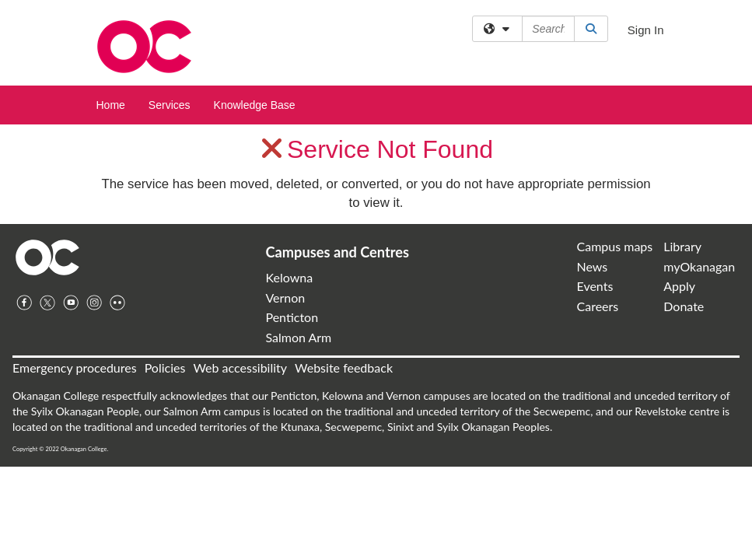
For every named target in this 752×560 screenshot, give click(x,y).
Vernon (285, 297)
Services (170, 105)
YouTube (71, 303)
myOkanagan (699, 266)
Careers (598, 306)
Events (595, 286)
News (593, 266)
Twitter (47, 303)
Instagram (94, 303)
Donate (684, 306)
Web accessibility (240, 367)
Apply (679, 286)
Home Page (47, 257)
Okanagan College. (84, 449)
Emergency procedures (75, 367)
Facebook (24, 303)
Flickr (117, 303)
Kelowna (289, 277)
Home (111, 105)
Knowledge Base (255, 105)
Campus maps (615, 246)
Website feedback (344, 367)
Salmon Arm (298, 337)
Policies (165, 367)
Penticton (292, 317)
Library (682, 246)
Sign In (646, 30)
